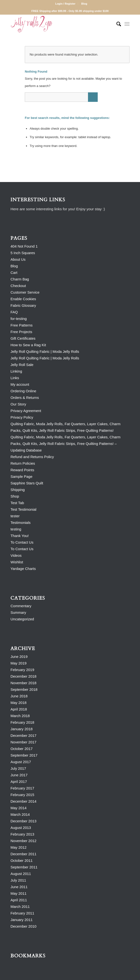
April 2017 (19, 782)
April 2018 (19, 709)
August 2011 (21, 874)
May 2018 (18, 703)
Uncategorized (22, 619)
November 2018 (23, 683)
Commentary (21, 606)
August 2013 (21, 828)
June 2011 (19, 887)
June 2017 (19, 775)
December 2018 (23, 676)
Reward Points (22, 470)
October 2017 (22, 749)
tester (15, 516)
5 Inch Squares (23, 253)
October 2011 (22, 860)
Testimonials (21, 523)
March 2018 (20, 716)
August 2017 (21, 762)
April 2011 (19, 900)
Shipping (17, 490)
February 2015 (22, 795)
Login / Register (65, 4)
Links (15, 378)
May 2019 (18, 663)
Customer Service (25, 292)
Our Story (18, 404)
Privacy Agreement (26, 411)
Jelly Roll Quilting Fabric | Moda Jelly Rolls (45, 351)
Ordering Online (23, 391)
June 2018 (19, 696)
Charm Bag (20, 279)
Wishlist (17, 562)
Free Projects (21, 332)
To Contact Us (22, 542)
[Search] (116, 24)
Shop (15, 496)
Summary (18, 612)
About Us (18, 259)
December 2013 (23, 821)
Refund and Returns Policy (32, 457)
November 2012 (23, 841)
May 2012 (18, 847)
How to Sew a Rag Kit (28, 345)
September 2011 (24, 867)
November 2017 (23, 742)
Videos (16, 555)
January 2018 (22, 729)
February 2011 (22, 913)
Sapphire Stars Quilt (27, 483)
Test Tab (17, 503)
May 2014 (18, 808)
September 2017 (24, 755)
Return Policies (23, 463)
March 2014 (20, 814)
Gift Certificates (23, 338)
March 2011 (20, 907)
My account (20, 384)
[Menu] (127, 24)
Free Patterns (22, 325)
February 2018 (22, 722)
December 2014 (23, 801)
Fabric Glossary (23, 305)
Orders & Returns (25, 398)
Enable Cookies (23, 299)
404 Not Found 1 (24, 246)
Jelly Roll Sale (22, 365)
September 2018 (24, 689)
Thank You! (20, 536)
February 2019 (22, 670)
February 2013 (22, 834)
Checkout (18, 286)
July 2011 (18, 880)
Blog (84, 4)
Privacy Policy (22, 417)
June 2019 (19, 657)
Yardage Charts (23, 569)
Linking (16, 371)
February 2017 (22, 788)
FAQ (14, 312)
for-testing (19, 319)
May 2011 (18, 893)
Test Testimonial (23, 509)
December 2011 (23, 854)
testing (16, 529)
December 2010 (23, 926)
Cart (14, 273)
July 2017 (18, 768)
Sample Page (21, 476)
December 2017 (23, 735)
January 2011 (22, 920)
